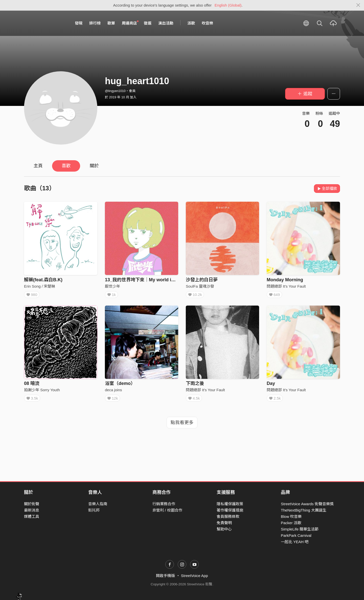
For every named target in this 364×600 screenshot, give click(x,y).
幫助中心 (224, 529)
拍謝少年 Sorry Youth (42, 392)
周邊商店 (130, 23)
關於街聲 (32, 504)
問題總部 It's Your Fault (286, 286)
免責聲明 (224, 523)
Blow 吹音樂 (291, 516)
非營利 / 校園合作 (167, 510)
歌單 (111, 23)
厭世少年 (112, 286)
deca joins (113, 392)
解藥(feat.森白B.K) (43, 280)
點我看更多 (182, 426)
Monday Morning (285, 280)
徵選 (148, 23)
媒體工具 (32, 516)
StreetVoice (45, 23)
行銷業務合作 (164, 504)
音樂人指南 (98, 504)
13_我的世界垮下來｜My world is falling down (153, 280)
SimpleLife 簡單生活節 (300, 529)
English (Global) (228, 5)
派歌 (191, 23)
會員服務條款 (228, 516)
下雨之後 (195, 385)
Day (271, 385)
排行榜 (95, 23)
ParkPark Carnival (296, 535)
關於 (94, 166)
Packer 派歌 (291, 523)
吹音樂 (207, 23)
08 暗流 (32, 385)
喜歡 (66, 166)
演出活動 (166, 23)
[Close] (358, 5)
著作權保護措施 (230, 510)
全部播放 (327, 188)
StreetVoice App (195, 576)
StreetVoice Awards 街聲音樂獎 (307, 504)
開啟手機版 (165, 576)
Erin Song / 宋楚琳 (40, 286)
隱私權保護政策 (230, 504)
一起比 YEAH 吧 (295, 542)
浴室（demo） (120, 385)
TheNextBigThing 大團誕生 (304, 510)
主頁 (38, 166)
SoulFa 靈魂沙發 (200, 286)
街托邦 (94, 510)
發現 (79, 23)
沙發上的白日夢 (202, 280)
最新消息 (32, 510)
